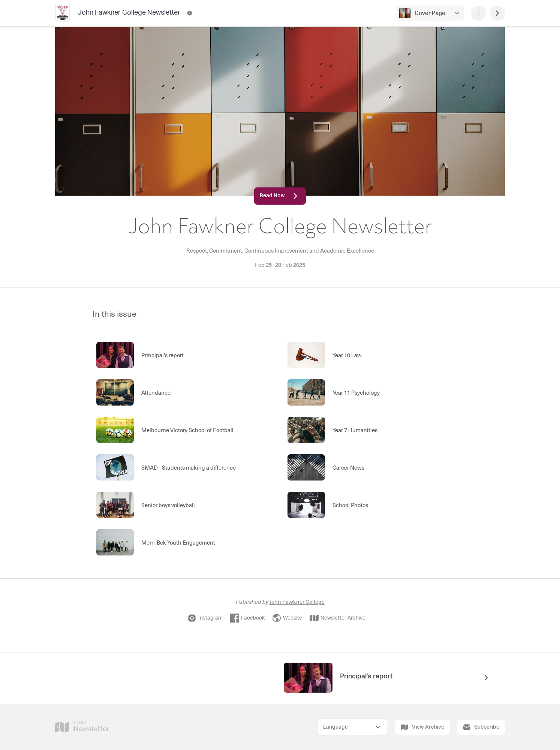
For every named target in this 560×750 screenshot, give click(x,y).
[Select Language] (353, 727)
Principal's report (366, 677)
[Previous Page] (479, 13)
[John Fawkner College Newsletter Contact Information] (190, 13)
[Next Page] (497, 13)
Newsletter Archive (338, 618)
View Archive (422, 727)
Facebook (247, 618)
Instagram (205, 618)
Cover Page (430, 13)
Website (287, 618)
